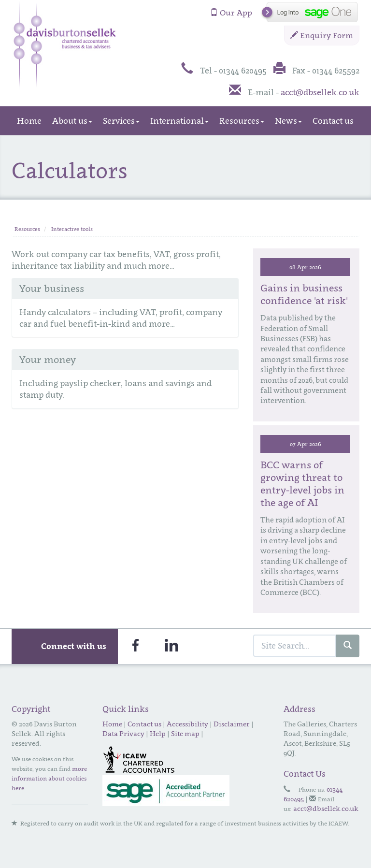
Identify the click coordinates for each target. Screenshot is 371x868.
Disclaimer (232, 724)
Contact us (333, 121)
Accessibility (187, 724)
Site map (185, 733)
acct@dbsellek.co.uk (320, 92)
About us (72, 121)
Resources (242, 121)
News (288, 121)
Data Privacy (123, 733)
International (179, 121)
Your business (52, 289)
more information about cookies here (49, 778)
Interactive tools (72, 229)
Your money (48, 360)
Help (158, 733)
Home (29, 121)
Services (121, 121)
